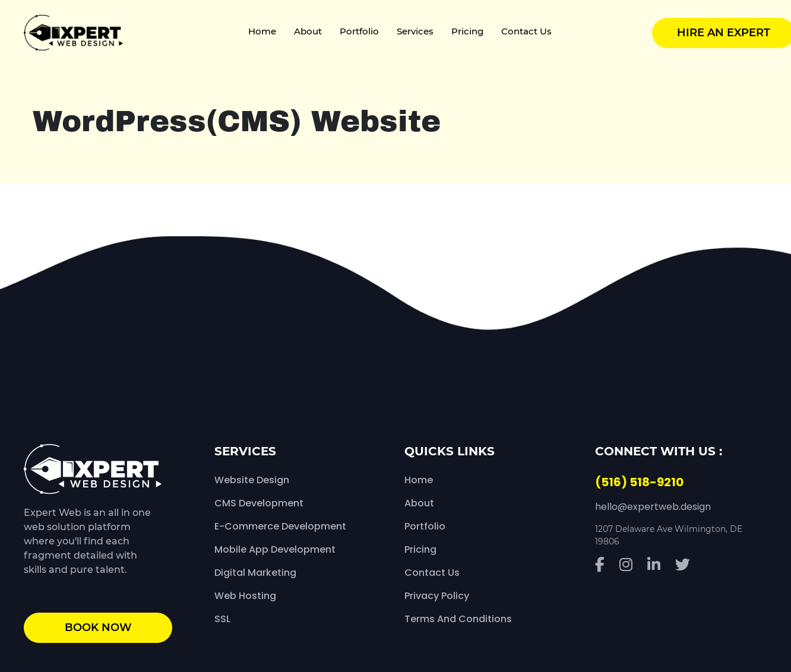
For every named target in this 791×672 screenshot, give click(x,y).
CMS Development (259, 503)
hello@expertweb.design (653, 507)
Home (262, 31)
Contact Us (526, 31)
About (308, 31)
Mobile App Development (275, 549)
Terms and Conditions (458, 619)
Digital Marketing (255, 573)
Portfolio (359, 31)
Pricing (467, 31)
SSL (222, 619)
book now (98, 627)
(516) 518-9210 (639, 482)
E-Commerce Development (280, 526)
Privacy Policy (437, 596)
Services (415, 31)
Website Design (252, 480)
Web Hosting (245, 596)
